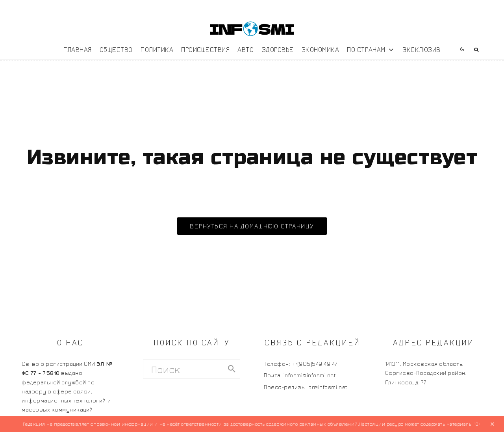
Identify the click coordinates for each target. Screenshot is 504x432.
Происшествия (205, 49)
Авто (246, 49)
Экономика (321, 49)
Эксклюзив (422, 49)
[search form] (184, 369)
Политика (157, 49)
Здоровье (278, 49)
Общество (116, 49)
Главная (78, 49)
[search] (232, 369)
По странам (366, 49)
